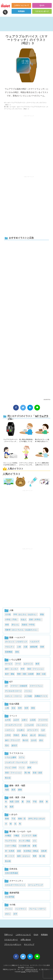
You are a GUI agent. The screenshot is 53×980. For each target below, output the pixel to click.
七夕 (43, 730)
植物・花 (22, 819)
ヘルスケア (35, 642)
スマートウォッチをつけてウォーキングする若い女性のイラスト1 (26, 464)
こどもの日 (29, 725)
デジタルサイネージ (13, 691)
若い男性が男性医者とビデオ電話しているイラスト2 (26, 441)
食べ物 (42, 856)
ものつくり (28, 664)
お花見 (33, 720)
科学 (23, 669)
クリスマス (43, 720)
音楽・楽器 (37, 773)
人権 (7, 708)
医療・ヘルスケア (17, 637)
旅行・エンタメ (12, 669)
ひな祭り (21, 730)
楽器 (19, 851)
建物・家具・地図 (17, 785)
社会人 (24, 620)
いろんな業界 (15, 660)
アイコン (9, 909)
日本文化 (13, 869)
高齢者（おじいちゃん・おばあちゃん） (22, 630)
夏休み (25, 735)
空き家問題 (10, 897)
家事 (29, 768)
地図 (7, 790)
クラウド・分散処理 (19, 686)
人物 (11, 610)
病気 (17, 652)
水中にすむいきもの (37, 819)
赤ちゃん (15, 625)
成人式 (33, 735)
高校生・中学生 (28, 625)
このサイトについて (21, 5)
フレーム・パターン (37, 909)
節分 (41, 740)
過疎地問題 (14, 893)
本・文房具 (10, 851)
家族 (42, 614)
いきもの (13, 814)
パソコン (28, 691)
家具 (13, 790)
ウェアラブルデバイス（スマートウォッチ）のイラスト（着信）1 (10, 441)
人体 (19, 647)
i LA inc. (23, 972)
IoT (9, 103)
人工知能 (28, 696)
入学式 (8, 735)
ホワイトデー (33, 730)
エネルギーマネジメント (15, 885)
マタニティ (10, 647)
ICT (5, 103)
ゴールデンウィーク (13, 725)
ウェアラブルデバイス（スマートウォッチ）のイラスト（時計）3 (27, 40)
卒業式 (16, 735)
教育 (37, 664)
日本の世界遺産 (12, 873)
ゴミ (35, 841)
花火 (7, 745)
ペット (22, 768)
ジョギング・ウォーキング (16, 762)
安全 (13, 708)
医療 (42, 647)
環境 (33, 708)
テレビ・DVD (11, 768)
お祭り (25, 720)
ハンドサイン (21, 909)
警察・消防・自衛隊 (25, 674)
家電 (35, 846)
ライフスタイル (16, 753)
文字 (15, 914)
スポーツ (34, 762)
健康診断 (34, 647)
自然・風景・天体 (17, 797)
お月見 (8, 720)
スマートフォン (36, 686)
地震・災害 (14, 802)
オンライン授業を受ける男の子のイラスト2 (42, 464)
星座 (41, 802)
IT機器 (16, 836)
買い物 (27, 773)
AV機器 (8, 836)
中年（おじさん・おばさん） (25, 614)
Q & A (42, 5)
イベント (13, 716)
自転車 (44, 851)
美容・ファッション (36, 669)
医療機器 (9, 652)
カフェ (22, 757)
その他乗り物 (24, 846)
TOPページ (8, 935)
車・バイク (10, 856)
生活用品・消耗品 (31, 851)
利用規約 (21, 11)
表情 (7, 625)
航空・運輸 (10, 674)
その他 (8, 614)
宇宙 (35, 802)
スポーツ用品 (11, 846)
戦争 (20, 708)
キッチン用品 (24, 841)
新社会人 (42, 735)
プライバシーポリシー (13, 944)
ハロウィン (10, 730)
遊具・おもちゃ (24, 856)
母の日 (25, 740)
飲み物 (8, 861)
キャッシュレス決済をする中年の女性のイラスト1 (10, 464)
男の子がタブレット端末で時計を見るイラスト (42, 441)
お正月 (16, 720)
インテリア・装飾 (29, 836)
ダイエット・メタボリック (16, 642)
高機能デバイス (41, 696)
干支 (13, 819)
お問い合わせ (26, 940)
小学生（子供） (12, 620)
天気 (28, 802)
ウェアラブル (25, 107)
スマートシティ (16, 881)
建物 (20, 790)
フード (18, 664)
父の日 (34, 740)
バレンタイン (42, 725)
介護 (25, 647)
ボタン (8, 914)
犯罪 (26, 708)
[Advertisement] (27, 319)
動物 (7, 819)
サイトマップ (29, 944)
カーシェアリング (35, 885)
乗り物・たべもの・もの (12, 107)
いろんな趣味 (11, 757)
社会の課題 (14, 704)
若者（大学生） (36, 620)
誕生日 (14, 745)
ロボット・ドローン (13, 696)
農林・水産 (41, 674)
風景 (12, 807)
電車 (35, 856)
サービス (9, 664)
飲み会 (8, 778)
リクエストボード (42, 11)
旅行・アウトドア (12, 740)
